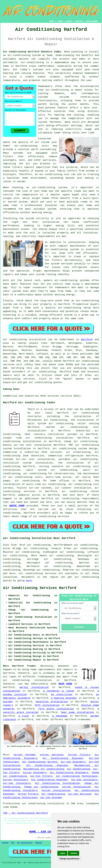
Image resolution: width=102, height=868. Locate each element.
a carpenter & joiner (59, 691)
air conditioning (44, 372)
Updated (39, 843)
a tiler (24, 716)
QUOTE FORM (17, 506)
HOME (52, 21)
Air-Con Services (80, 794)
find (13, 545)
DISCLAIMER (92, 21)
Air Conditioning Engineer (63, 758)
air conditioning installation (27, 680)
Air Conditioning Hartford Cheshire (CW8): (33, 52)
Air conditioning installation (25, 340)
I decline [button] (74, 853)
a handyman (60, 716)
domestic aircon (29, 495)
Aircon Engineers (35, 773)
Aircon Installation (76, 787)
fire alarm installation (56, 709)
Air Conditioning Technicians (77, 776)
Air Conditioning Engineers (69, 773)
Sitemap (5, 843)
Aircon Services (52, 755)
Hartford (87, 340)
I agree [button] (62, 853)
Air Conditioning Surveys (40, 762)
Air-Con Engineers (73, 762)
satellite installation (52, 702)
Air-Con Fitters (41, 776)
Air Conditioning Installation (58, 783)
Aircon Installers (15, 780)
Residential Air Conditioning (44, 769)
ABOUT (69, 21)
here (29, 581)
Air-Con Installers (84, 780)
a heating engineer (64, 698)
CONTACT (79, 21)
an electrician (62, 695)
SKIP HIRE (65, 684)
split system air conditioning (52, 470)
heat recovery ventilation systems (51, 434)
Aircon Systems (24, 755)
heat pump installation (77, 712)
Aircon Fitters (79, 755)
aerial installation (34, 687)
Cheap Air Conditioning (41, 787)
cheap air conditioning (81, 441)
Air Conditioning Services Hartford (40, 588)
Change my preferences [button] (69, 859)
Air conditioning (31, 573)
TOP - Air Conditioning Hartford (25, 813)
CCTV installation (47, 705)
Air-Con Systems (51, 798)
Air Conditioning (78, 769)
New (13, 843)
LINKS (60, 21)
